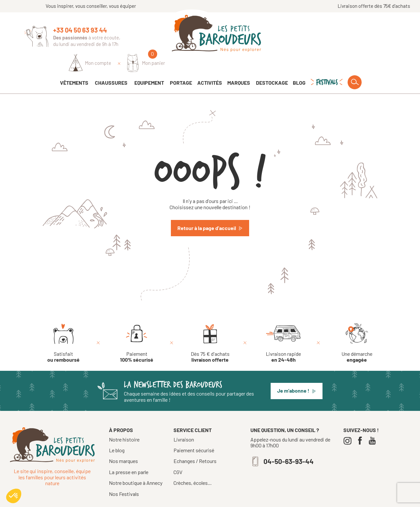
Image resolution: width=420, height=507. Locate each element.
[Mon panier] (377, 35)
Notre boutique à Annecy (136, 464)
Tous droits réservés (186, 500)
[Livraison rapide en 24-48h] (283, 325)
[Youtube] (374, 422)
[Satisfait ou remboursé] (63, 325)
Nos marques (123, 443)
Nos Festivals (124, 476)
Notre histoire (124, 421)
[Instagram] (349, 422)
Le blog (117, 432)
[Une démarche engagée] (357, 325)
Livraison (184, 421)
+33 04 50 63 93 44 (80, 30)
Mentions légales (229, 500)
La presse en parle (129, 454)
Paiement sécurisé (194, 432)
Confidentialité (266, 500)
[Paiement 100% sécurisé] (137, 325)
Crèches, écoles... (193, 465)
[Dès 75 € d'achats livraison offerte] (210, 325)
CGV (178, 454)
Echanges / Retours (195, 443)
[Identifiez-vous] (321, 35)
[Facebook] (361, 422)
